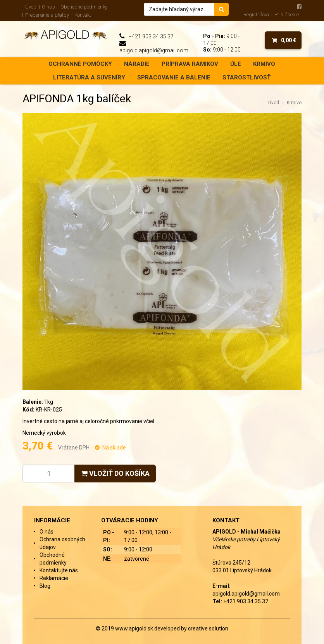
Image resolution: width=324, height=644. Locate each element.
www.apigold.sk (135, 629)
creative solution (208, 629)
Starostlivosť (246, 77)
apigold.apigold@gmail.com (154, 50)
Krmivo (264, 64)
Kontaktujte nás (59, 570)
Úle (236, 64)
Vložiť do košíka (115, 473)
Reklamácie (54, 578)
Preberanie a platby (47, 15)
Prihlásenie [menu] (287, 15)
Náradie (137, 64)
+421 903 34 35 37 (151, 36)
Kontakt (83, 15)
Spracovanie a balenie (174, 77)
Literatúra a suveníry (89, 77)
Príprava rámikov (190, 64)
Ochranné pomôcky (80, 64)
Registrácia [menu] (256, 15)
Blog (45, 586)
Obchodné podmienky (84, 7)
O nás (48, 7)
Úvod (31, 7)
